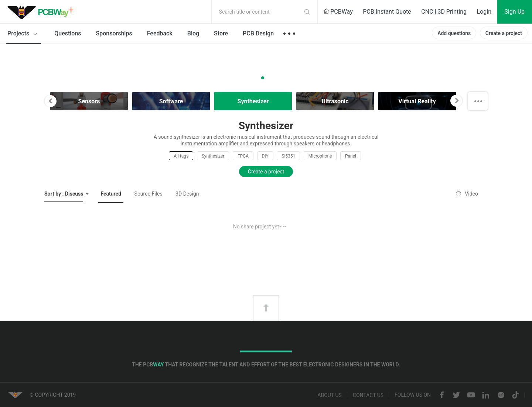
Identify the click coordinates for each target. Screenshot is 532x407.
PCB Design (258, 33)
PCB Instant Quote (387, 12)
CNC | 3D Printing (444, 12)
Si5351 (288, 156)
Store (221, 33)
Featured (111, 194)
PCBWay (338, 12)
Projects (23, 34)
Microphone (320, 156)
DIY (265, 156)
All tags (181, 156)
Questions (68, 33)
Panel (351, 156)
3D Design (187, 194)
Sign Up (514, 12)
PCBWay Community (42, 12)
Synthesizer (213, 156)
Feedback (160, 33)
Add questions (454, 33)
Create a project (504, 33)
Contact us (368, 395)
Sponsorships (114, 33)
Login (484, 12)
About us (330, 395)
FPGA (243, 156)
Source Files (149, 194)
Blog (193, 33)
